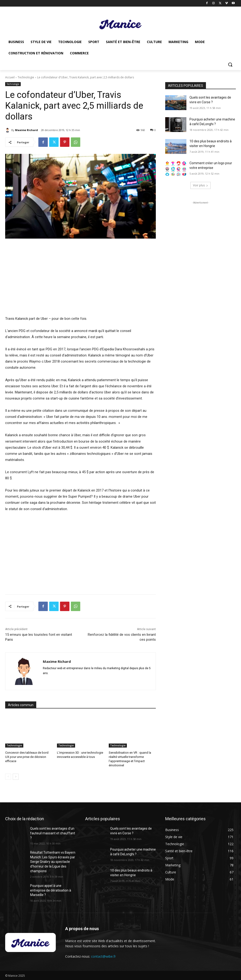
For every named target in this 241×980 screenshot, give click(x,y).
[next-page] (16, 777)
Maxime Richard (26, 130)
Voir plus (201, 185)
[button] (230, 64)
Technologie (26, 77)
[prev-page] (8, 777)
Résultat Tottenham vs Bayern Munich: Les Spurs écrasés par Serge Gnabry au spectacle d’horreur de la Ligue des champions (53, 862)
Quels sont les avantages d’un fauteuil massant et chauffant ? (53, 833)
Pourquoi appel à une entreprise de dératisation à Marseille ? (51, 890)
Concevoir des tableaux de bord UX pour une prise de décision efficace (27, 757)
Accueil (10, 77)
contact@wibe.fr (103, 956)
